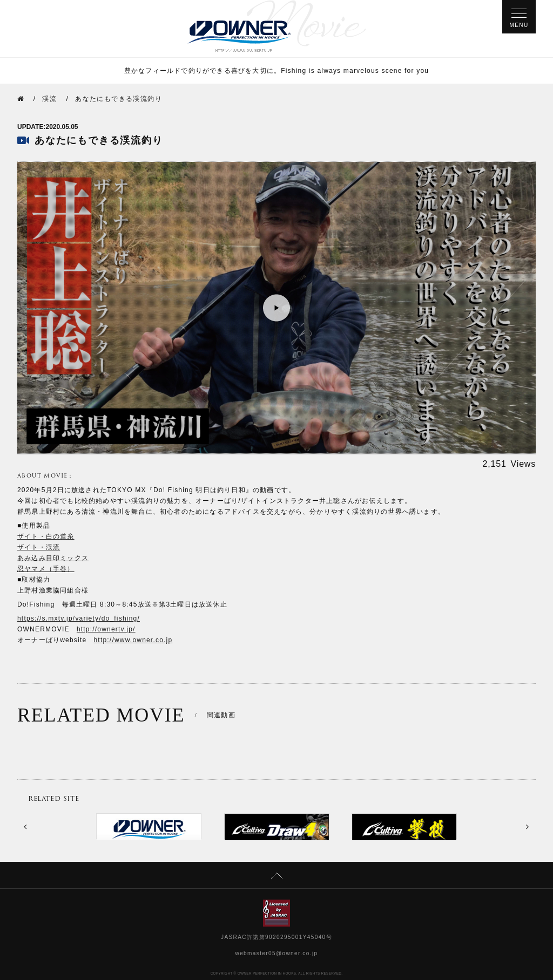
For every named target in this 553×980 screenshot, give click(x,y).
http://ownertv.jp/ (106, 629)
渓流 (49, 99)
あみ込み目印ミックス (53, 558)
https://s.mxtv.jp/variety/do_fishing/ (79, 618)
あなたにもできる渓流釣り (119, 99)
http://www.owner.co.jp (133, 640)
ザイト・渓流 (39, 547)
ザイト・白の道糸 (46, 536)
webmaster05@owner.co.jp (277, 953)
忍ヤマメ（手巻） (46, 569)
